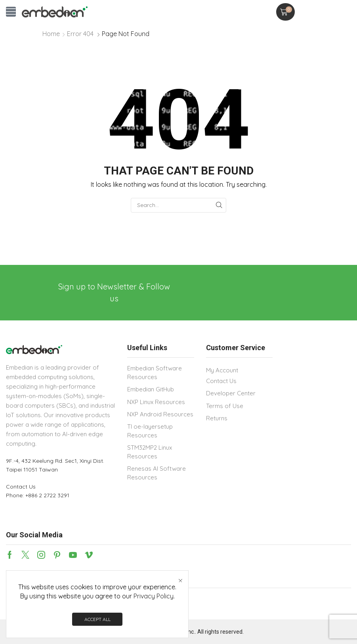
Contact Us (21, 487)
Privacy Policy (154, 596)
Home (51, 34)
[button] (11, 12)
